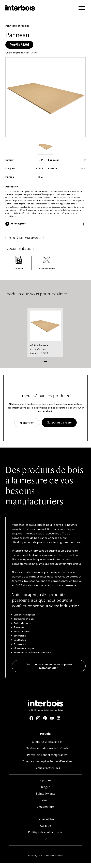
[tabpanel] (45, 333)
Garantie (45, 826)
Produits (45, 734)
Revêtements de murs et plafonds (47, 748)
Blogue (45, 787)
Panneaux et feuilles (17, 26)
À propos (45, 780)
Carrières (45, 800)
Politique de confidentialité (45, 832)
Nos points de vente (59, 422)
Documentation (45, 819)
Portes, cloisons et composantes (47, 755)
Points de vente (46, 793)
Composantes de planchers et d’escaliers (47, 761)
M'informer (27, 423)
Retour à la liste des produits (25, 238)
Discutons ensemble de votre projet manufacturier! (49, 666)
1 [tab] (45, 361)
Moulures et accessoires (47, 742)
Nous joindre (45, 807)
